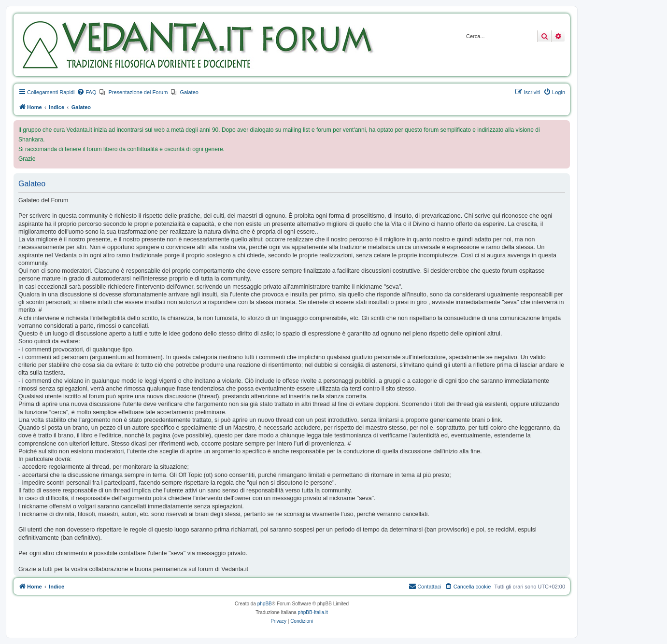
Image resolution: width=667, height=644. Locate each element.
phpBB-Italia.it (313, 612)
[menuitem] (86, 92)
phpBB (265, 604)
